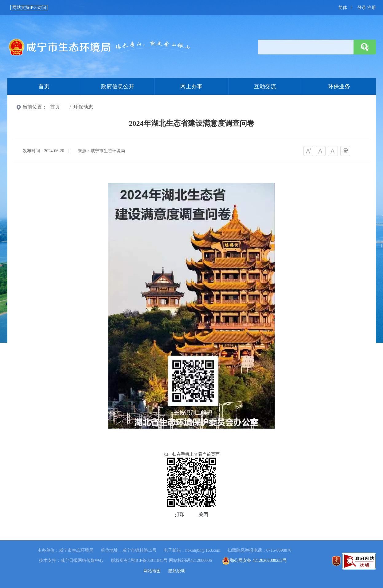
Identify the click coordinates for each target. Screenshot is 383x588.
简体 (343, 8)
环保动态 (83, 107)
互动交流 (265, 86)
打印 (180, 514)
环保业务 (339, 86)
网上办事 (191, 86)
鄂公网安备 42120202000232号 (254, 560)
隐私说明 (177, 571)
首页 (99, 47)
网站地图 (152, 571)
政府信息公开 (118, 86)
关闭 (203, 514)
